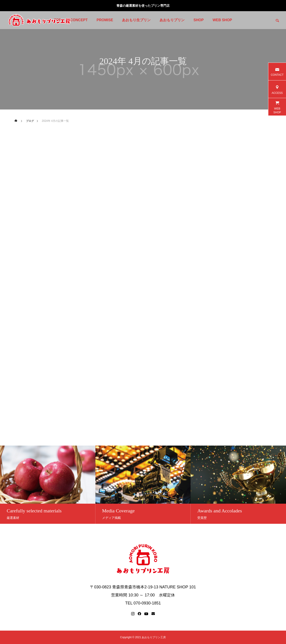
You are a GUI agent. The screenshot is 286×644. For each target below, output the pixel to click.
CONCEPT (79, 20)
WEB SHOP (222, 20)
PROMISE (105, 20)
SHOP (199, 20)
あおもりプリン (172, 20)
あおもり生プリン (136, 20)
